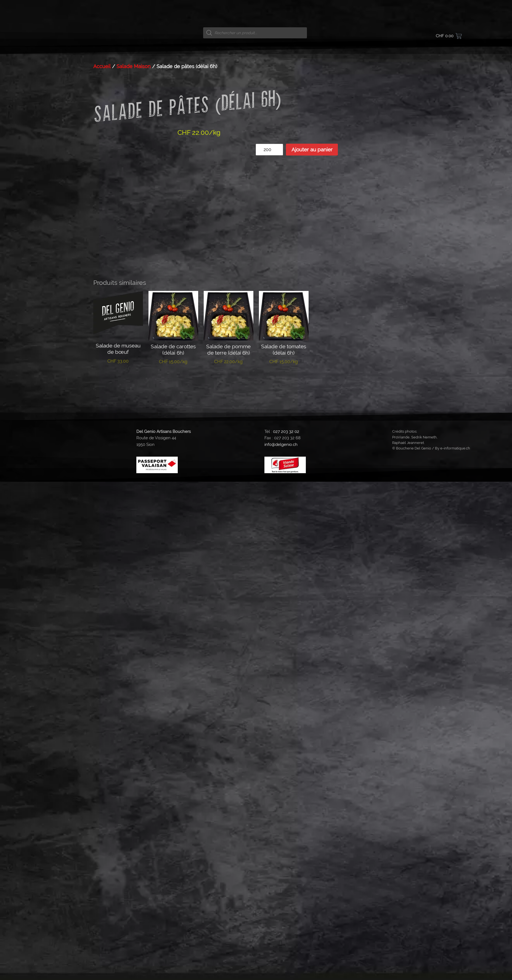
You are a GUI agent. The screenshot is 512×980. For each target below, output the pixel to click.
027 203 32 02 (286, 427)
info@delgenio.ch (281, 440)
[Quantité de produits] (269, 150)
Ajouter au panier (312, 149)
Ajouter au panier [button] (118, 376)
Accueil (102, 66)
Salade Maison (134, 66)
